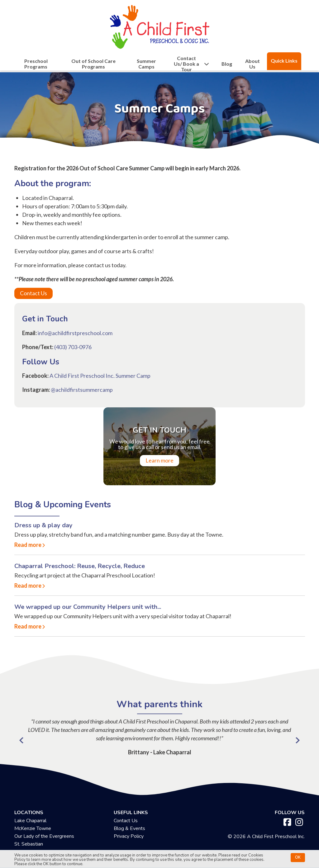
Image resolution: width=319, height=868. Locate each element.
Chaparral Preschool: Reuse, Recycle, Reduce (80, 566)
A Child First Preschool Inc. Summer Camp (100, 376)
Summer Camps (146, 64)
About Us (252, 64)
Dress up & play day (43, 525)
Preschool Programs (36, 64)
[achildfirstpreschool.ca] (159, 25)
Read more (28, 545)
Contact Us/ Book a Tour (192, 64)
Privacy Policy (129, 836)
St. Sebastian (29, 844)
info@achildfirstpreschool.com (75, 333)
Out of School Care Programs (93, 64)
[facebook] (287, 823)
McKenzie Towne (33, 828)
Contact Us (33, 293)
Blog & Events (129, 828)
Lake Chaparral (30, 821)
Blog (227, 64)
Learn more (159, 460)
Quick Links (284, 61)
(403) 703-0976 (73, 347)
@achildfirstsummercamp (82, 390)
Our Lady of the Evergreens (44, 836)
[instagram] (299, 823)
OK (298, 857)
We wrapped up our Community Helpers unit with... (88, 607)
